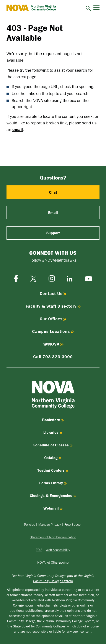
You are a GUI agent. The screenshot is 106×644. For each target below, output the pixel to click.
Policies (29, 524)
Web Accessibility (58, 550)
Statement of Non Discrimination (53, 537)
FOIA (39, 550)
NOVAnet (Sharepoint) (53, 562)
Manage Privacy (50, 524)
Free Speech (73, 524)
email (18, 129)
